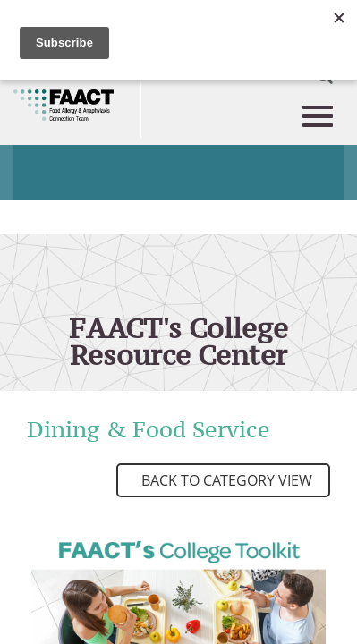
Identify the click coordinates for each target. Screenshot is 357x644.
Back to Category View (225, 480)
